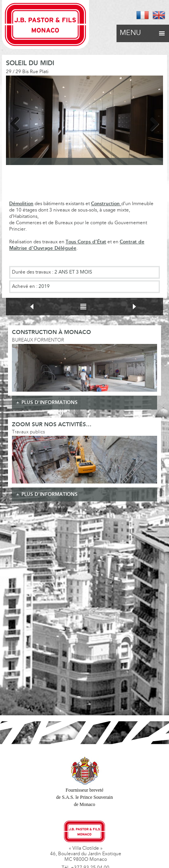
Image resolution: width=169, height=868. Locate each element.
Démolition (21, 204)
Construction (106, 204)
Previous (18, 122)
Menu (143, 31)
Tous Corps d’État (86, 242)
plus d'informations (50, 403)
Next (151, 122)
